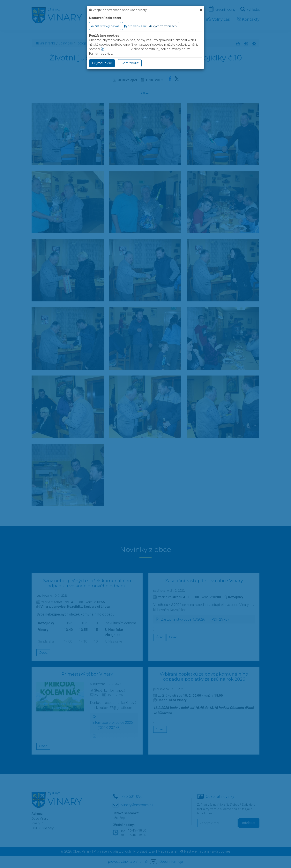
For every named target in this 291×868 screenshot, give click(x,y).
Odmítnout (130, 63)
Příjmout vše (102, 63)
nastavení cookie (115, 49)
